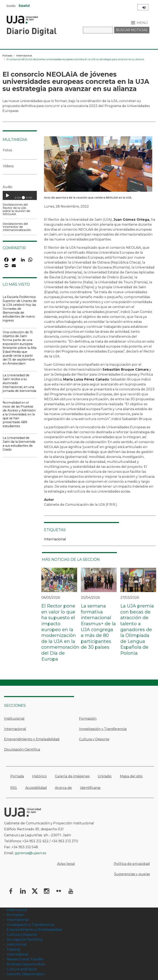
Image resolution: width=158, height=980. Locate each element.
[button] (98, 165)
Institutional (17, 944)
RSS (14, 788)
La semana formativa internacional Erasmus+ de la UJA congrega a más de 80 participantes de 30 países (98, 627)
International (17, 954)
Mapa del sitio (131, 776)
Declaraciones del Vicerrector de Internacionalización (17, 227)
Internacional (24, 55)
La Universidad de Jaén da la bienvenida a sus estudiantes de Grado (19, 444)
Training (13, 949)
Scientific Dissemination (26, 974)
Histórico (39, 776)
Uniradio (105, 776)
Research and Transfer (25, 959)
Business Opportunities (26, 964)
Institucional (14, 719)
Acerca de (63, 788)
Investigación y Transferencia (103, 729)
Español (24, 5)
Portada (7, 55)
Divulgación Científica (22, 749)
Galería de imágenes (72, 776)
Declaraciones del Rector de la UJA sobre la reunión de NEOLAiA (16, 209)
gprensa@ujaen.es (30, 853)
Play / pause (7, 196)
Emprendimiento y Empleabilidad (32, 739)
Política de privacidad (132, 864)
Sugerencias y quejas (132, 874)
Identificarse (90, 788)
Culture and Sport (22, 969)
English (11, 5)
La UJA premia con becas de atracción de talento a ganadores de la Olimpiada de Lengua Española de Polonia (137, 630)
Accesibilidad (36, 788)
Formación (88, 719)
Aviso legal (66, 864)
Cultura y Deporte (94, 739)
